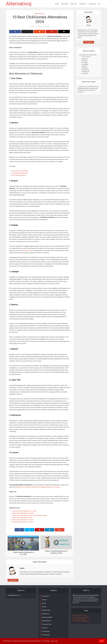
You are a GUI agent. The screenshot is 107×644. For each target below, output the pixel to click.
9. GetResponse (85, 72)
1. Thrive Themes (86, 57)
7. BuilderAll (84, 68)
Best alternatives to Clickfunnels (88, 55)
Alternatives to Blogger (39, 487)
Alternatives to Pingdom (53, 487)
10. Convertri (85, 74)
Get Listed (65, 4)
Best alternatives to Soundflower (81, 617)
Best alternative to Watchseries (81, 621)
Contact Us (83, 4)
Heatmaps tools (26, 251)
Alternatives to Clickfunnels (23, 487)
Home (57, 4)
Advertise (92, 4)
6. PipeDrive (84, 66)
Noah (40, 26)
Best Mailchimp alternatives (20, 173)
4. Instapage (84, 62)
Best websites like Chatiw (79, 616)
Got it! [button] (102, 641)
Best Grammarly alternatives (20, 171)
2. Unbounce (84, 59)
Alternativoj (19, 4)
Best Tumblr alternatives (19, 175)
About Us (74, 4)
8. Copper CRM (85, 70)
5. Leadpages (85, 64)
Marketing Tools (40, 14)
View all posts (13, 580)
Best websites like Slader (79, 619)
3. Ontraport (84, 60)
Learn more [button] (54, 641)
